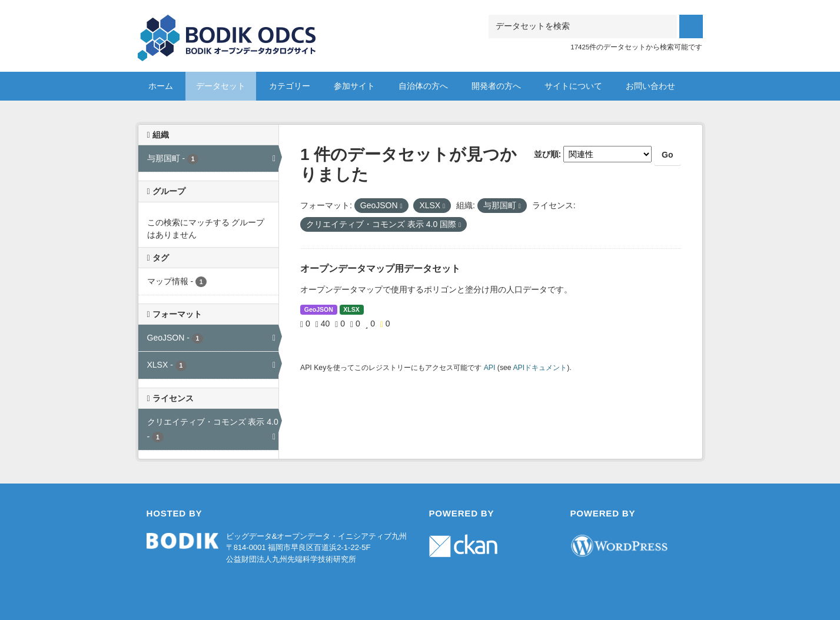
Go (667, 155)
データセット (221, 86)
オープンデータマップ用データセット (380, 269)
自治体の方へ (423, 86)
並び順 (546, 154)
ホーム (161, 86)
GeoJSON (319, 309)
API (490, 368)
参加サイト (354, 86)
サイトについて (573, 86)
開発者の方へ (496, 86)
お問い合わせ (650, 86)
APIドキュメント (540, 368)
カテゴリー (290, 86)
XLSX (351, 309)
